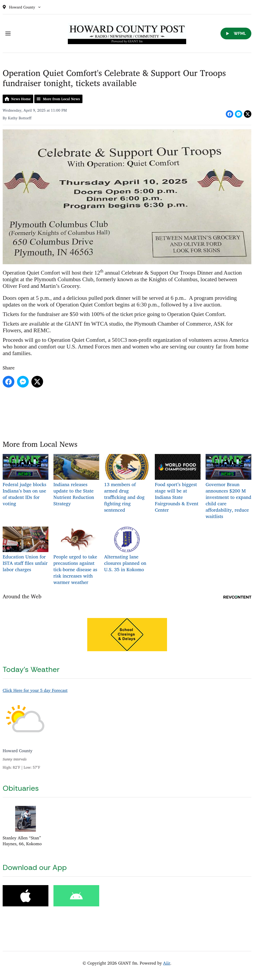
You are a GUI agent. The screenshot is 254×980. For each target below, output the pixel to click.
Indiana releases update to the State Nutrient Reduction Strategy (76, 481)
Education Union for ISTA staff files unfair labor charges (26, 550)
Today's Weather (31, 669)
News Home (21, 99)
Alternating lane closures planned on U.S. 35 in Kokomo (127, 550)
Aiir (167, 963)
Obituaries (21, 788)
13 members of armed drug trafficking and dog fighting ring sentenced (127, 484)
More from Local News (61, 99)
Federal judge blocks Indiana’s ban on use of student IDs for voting (26, 481)
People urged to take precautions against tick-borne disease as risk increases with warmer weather (76, 556)
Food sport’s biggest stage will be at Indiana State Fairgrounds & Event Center (178, 484)
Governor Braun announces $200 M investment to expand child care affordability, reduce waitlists (228, 487)
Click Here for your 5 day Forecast (35, 690)
